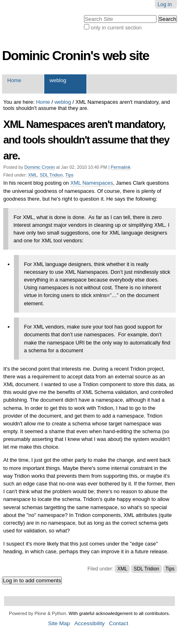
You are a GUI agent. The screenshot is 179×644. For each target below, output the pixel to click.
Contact (119, 623)
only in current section (116, 28)
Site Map (59, 623)
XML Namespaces (92, 183)
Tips (69, 175)
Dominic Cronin (40, 167)
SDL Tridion (51, 175)
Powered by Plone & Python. (38, 613)
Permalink (120, 167)
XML (33, 175)
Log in (164, 4)
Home (14, 80)
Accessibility (89, 623)
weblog (58, 80)
